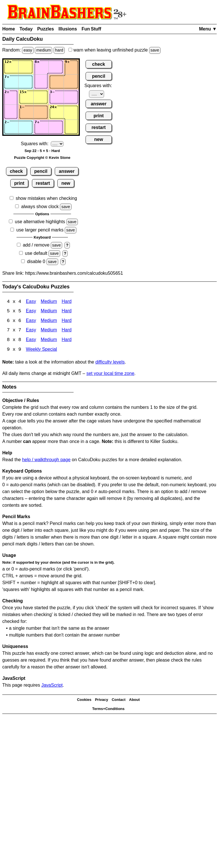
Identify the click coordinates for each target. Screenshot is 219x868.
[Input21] (11, 82)
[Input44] (56, 112)
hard (59, 50)
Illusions (68, 29)
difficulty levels (110, 363)
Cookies (84, 700)
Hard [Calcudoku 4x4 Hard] (67, 302)
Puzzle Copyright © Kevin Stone (42, 158)
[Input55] (71, 127)
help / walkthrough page (46, 460)
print (19, 183)
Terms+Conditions (108, 709)
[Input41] (11, 112)
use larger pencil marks (40, 230)
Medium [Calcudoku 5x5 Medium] (49, 312)
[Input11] (11, 67)
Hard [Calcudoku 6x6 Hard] (67, 321)
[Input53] (41, 127)
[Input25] (71, 82)
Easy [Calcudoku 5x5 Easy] (31, 312)
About (135, 700)
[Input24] (56, 82)
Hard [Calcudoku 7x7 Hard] (67, 331)
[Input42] (26, 112)
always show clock (40, 207)
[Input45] (71, 112)
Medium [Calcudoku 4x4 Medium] (49, 302)
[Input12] (26, 67)
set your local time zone (110, 374)
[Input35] (71, 97)
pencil (41, 171)
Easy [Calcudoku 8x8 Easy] (31, 341)
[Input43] (41, 112)
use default (36, 253)
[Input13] (41, 67)
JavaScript (52, 686)
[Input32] (26, 97)
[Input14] (56, 67)
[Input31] (11, 97)
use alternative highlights (40, 222)
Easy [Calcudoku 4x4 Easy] (31, 302)
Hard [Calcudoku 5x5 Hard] (67, 312)
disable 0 (36, 261)
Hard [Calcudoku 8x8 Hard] (67, 341)
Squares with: (35, 144)
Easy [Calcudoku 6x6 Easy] (31, 321)
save (155, 50)
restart (43, 183)
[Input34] (56, 97)
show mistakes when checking (46, 198)
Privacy (102, 700)
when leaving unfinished (114, 50)
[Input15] (71, 67)
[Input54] (56, 127)
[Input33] (41, 97)
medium (43, 50)
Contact (119, 700)
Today (26, 29)
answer (67, 171)
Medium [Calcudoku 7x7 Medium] (49, 331)
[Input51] (11, 127)
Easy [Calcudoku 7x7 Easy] (31, 331)
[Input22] (26, 82)
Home (9, 29)
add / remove (36, 245)
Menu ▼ (208, 29)
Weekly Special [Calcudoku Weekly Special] (41, 350)
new (66, 183)
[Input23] (41, 82)
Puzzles (45, 29)
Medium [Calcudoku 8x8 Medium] (49, 341)
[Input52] (26, 127)
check (16, 171)
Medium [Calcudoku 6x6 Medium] (49, 321)
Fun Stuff (91, 29)
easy (28, 50)
